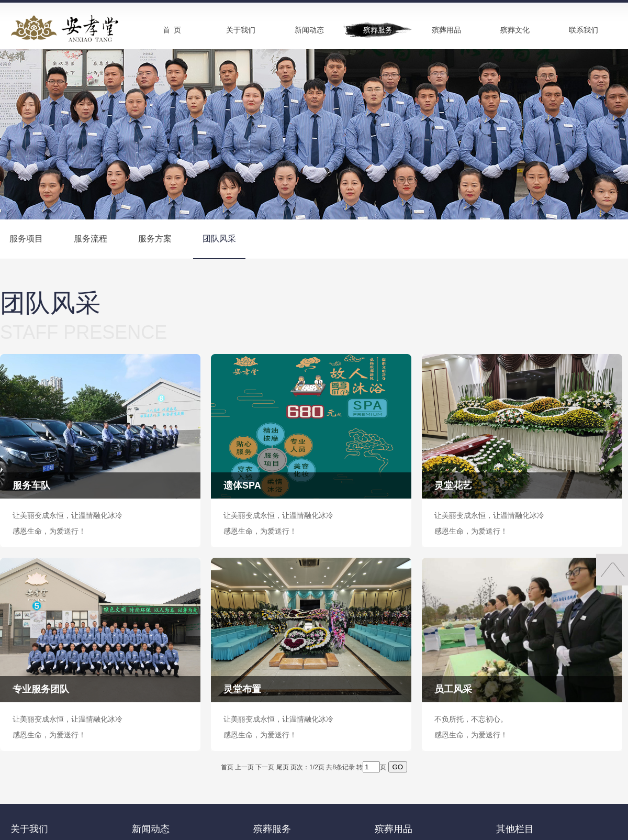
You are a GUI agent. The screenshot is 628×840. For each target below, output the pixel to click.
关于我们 (241, 30)
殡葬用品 (446, 30)
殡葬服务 (378, 30)
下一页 (265, 767)
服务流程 (91, 239)
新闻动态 (309, 30)
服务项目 (26, 239)
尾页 (283, 767)
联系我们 (584, 30)
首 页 (172, 30)
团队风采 (219, 239)
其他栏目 (515, 829)
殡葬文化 (515, 30)
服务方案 (155, 239)
